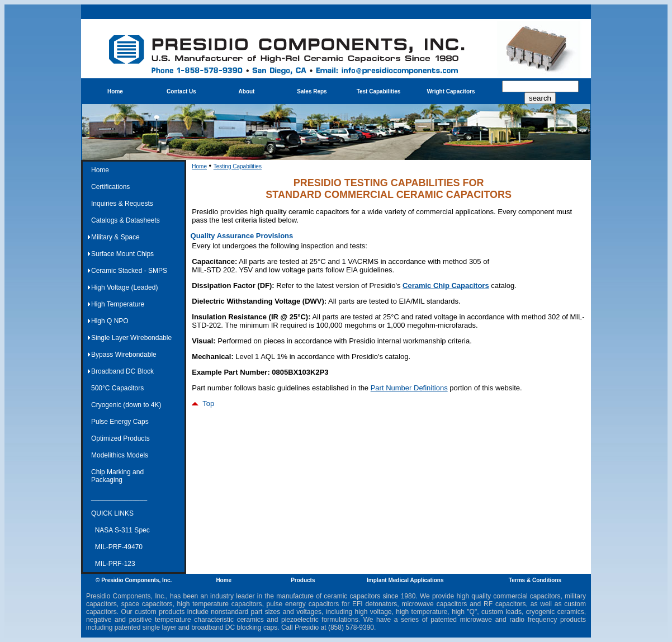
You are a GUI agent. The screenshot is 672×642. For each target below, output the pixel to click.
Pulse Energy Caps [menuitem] (120, 422)
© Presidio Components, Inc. (134, 580)
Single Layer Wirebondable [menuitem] (131, 338)
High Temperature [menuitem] (118, 304)
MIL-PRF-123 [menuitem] (113, 564)
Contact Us (181, 91)
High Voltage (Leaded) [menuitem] (124, 287)
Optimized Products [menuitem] (120, 438)
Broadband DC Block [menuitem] (122, 371)
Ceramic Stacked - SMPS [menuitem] (129, 271)
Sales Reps (312, 91)
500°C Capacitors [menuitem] (117, 388)
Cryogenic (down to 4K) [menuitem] (126, 405)
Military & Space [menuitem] (115, 237)
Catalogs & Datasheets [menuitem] (126, 220)
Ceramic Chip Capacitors (446, 285)
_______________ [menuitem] (119, 497)
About (247, 91)
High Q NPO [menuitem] (110, 321)
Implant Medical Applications (405, 580)
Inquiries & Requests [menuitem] (122, 204)
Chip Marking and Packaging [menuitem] (117, 476)
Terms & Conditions (535, 580)
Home (115, 91)
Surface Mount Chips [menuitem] (122, 254)
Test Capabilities (379, 91)
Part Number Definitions (409, 388)
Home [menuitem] (100, 170)
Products (303, 580)
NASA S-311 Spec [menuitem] (120, 530)
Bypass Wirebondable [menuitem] (124, 355)
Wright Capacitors (451, 91)
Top (203, 403)
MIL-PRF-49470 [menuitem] (117, 547)
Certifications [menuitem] (110, 187)
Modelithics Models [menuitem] (120, 455)
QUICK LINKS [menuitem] (112, 513)
